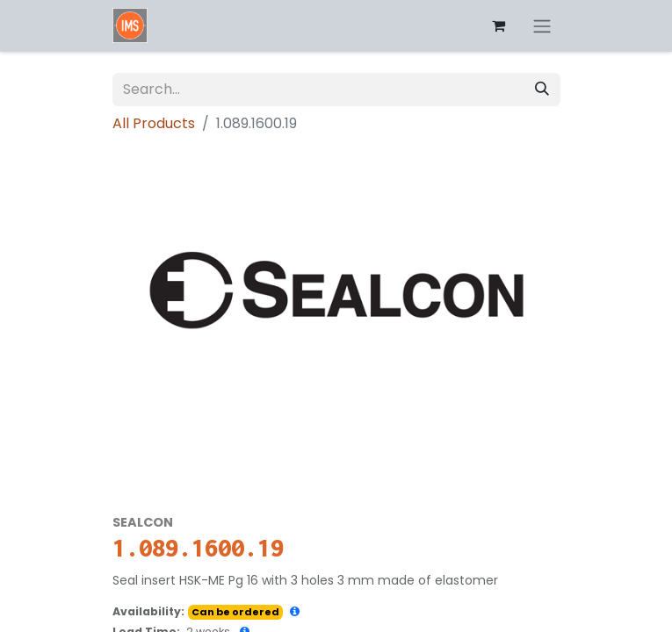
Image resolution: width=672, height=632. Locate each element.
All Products (154, 123)
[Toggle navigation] (542, 26)
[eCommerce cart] (499, 25)
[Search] (542, 90)
